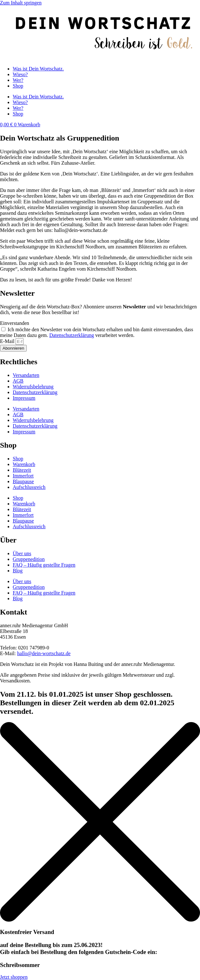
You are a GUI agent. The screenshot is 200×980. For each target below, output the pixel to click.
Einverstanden (15, 323)
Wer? (18, 80)
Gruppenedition (29, 559)
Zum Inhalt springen (21, 3)
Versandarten (26, 375)
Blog (18, 571)
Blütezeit (22, 470)
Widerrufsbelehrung (33, 387)
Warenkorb (24, 464)
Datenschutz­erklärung (35, 392)
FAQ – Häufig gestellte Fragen (44, 565)
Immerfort (23, 476)
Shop (18, 86)
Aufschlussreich (29, 487)
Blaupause (23, 481)
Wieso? (20, 74)
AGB (18, 381)
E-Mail (8, 341)
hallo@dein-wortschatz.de (44, 653)
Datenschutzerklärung (72, 335)
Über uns (22, 553)
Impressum (24, 398)
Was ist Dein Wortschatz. (38, 69)
